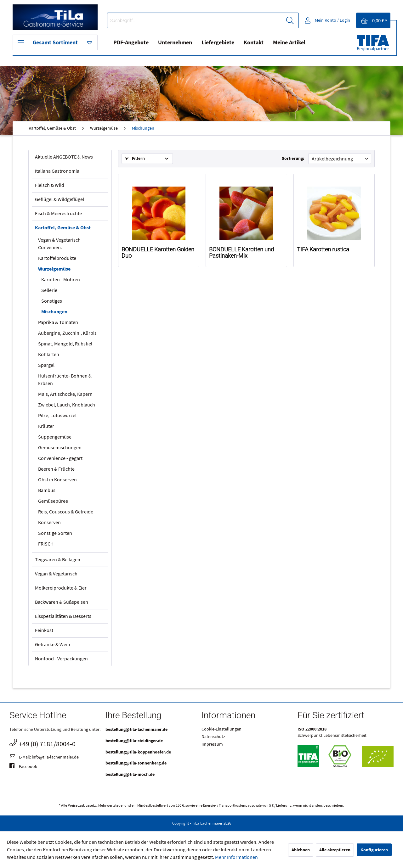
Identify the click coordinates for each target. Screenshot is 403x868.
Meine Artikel (289, 43)
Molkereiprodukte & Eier (61, 588)
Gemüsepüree (53, 501)
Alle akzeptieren (335, 850)
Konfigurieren (374, 850)
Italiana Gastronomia (57, 171)
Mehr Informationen (236, 857)
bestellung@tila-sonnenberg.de (136, 763)
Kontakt (254, 43)
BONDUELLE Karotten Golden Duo (158, 253)
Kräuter (46, 426)
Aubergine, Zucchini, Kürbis (67, 333)
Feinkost (44, 630)
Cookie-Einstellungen (221, 729)
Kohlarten (49, 355)
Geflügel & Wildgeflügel (60, 199)
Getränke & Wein (53, 645)
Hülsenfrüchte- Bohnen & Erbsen (65, 380)
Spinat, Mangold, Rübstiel (65, 344)
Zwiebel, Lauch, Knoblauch (67, 405)
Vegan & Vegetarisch (56, 574)
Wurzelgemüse (54, 269)
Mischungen (54, 312)
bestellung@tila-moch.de (130, 774)
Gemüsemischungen (60, 448)
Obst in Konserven (57, 480)
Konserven (49, 523)
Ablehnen (301, 850)
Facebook (23, 767)
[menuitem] (203, 20)
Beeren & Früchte (56, 469)
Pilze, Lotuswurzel (57, 416)
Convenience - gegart (60, 458)
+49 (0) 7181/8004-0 (43, 743)
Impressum (212, 744)
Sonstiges (52, 301)
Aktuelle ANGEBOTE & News (64, 157)
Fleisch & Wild (50, 185)
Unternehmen (175, 43)
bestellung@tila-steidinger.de (134, 741)
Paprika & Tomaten (58, 322)
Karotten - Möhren (61, 280)
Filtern (135, 158)
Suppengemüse (55, 437)
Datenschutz (213, 737)
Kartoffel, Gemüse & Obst (63, 228)
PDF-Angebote (131, 43)
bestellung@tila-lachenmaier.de (136, 729)
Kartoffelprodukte (57, 258)
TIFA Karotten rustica (323, 249)
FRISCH (46, 544)
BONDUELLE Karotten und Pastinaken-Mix (241, 253)
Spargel (46, 365)
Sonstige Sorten (55, 533)
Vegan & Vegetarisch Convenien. (59, 244)
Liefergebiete (218, 43)
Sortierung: (293, 158)
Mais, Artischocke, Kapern (65, 394)
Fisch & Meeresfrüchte (58, 214)
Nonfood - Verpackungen (61, 659)
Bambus (47, 490)
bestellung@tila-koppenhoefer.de (138, 752)
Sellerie (49, 290)
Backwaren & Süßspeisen (62, 602)
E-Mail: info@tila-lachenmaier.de (44, 758)
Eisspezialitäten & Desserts (63, 616)
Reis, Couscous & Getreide (66, 512)
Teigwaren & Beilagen (58, 560)
